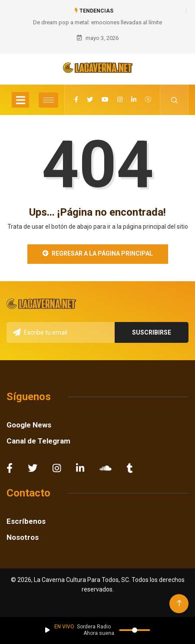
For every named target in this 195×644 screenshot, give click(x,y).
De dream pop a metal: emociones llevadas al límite (97, 22)
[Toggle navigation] (20, 100)
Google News (29, 425)
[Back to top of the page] (179, 603)
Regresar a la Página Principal (98, 253)
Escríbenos (26, 521)
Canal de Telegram (38, 441)
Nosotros (23, 537)
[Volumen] (135, 630)
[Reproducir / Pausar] (48, 630)
